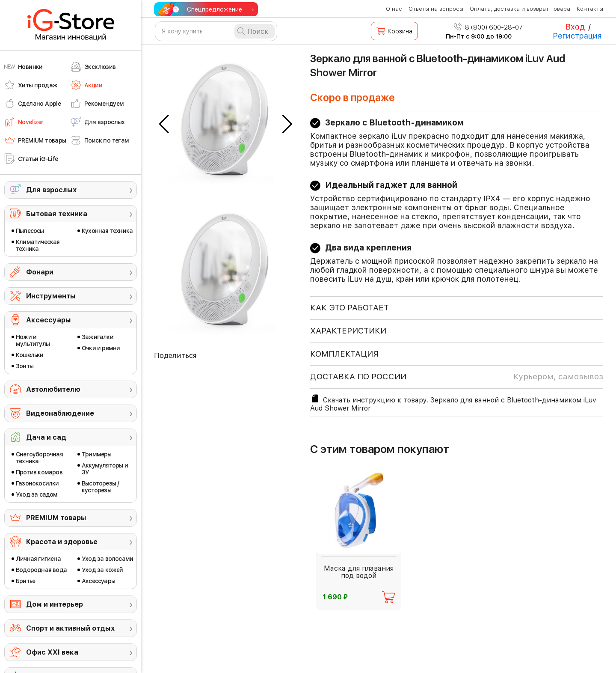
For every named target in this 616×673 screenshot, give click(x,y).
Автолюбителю (53, 389)
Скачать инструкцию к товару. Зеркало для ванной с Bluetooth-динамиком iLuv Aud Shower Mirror (453, 403)
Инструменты (51, 296)
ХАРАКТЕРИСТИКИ (348, 331)
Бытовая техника (57, 214)
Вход (575, 27)
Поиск (258, 31)
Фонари (40, 272)
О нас (394, 9)
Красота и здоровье (62, 542)
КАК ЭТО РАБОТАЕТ (349, 308)
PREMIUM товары (56, 518)
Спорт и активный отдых (70, 628)
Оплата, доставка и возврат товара (520, 9)
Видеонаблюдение (60, 413)
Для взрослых (51, 190)
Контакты (590, 9)
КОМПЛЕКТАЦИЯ (344, 354)
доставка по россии (457, 377)
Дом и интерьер (55, 604)
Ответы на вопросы (436, 9)
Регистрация (577, 36)
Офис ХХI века (52, 652)
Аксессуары (49, 320)
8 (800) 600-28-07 (488, 27)
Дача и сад (46, 437)
